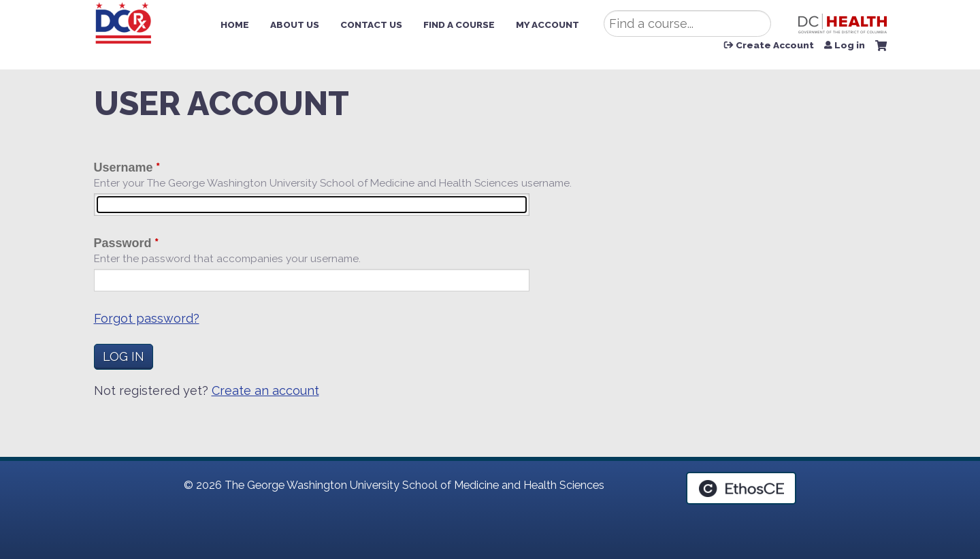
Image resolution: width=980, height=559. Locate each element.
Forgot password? (147, 318)
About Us (295, 25)
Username (124, 167)
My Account (548, 25)
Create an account (265, 390)
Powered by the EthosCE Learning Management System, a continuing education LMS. (741, 488)
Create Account (775, 46)
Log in (850, 46)
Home (235, 25)
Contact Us (371, 25)
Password (123, 243)
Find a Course (459, 25)
